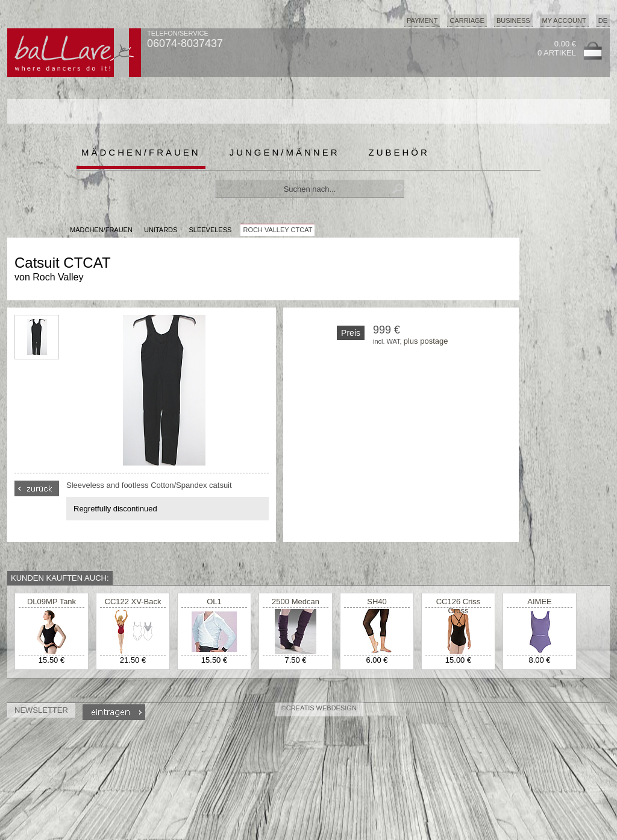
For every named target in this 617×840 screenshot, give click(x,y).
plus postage (426, 341)
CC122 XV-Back (133, 602)
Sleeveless (210, 230)
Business (513, 21)
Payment (422, 21)
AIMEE (539, 602)
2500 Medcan (296, 602)
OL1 (214, 602)
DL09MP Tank (52, 602)
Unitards (161, 230)
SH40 (377, 602)
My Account (564, 21)
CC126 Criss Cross (459, 606)
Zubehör (399, 152)
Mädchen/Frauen (141, 152)
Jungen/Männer (285, 152)
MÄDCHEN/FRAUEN (101, 230)
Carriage (467, 21)
